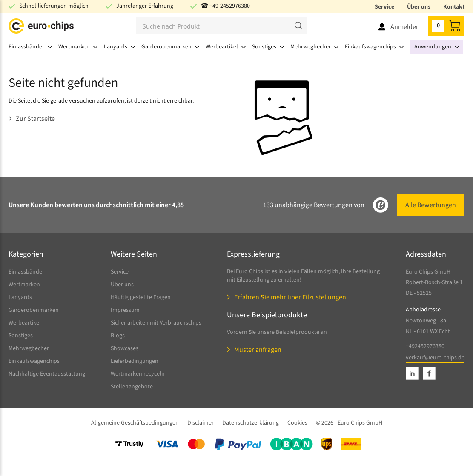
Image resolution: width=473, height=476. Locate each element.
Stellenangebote (132, 387)
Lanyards (20, 297)
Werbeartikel (25, 323)
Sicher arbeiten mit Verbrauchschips (156, 323)
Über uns (419, 7)
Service (384, 7)
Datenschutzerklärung (251, 423)
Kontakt (454, 7)
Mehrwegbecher (29, 348)
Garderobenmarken (34, 310)
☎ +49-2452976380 (225, 6)
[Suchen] (221, 26)
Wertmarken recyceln (138, 374)
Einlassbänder (26, 272)
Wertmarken (24, 285)
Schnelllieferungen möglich (54, 6)
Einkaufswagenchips (34, 361)
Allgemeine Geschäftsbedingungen (135, 423)
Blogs (118, 336)
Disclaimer (201, 423)
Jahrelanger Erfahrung (145, 6)
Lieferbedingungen (135, 361)
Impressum (125, 310)
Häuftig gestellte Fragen (141, 297)
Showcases (125, 348)
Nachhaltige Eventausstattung (47, 374)
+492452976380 (425, 346)
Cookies (297, 423)
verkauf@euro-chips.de (435, 358)
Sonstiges (21, 336)
